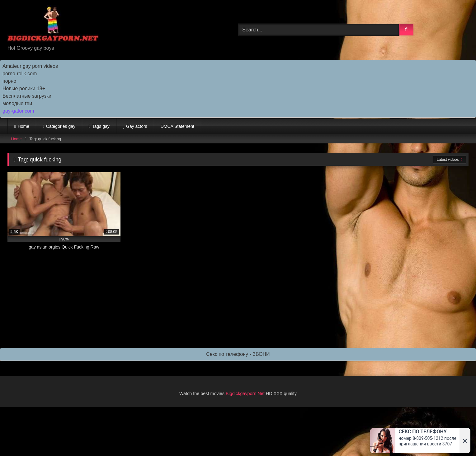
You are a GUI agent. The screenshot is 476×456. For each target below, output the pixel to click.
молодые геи (17, 103)
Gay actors (137, 126)
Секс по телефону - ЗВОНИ (238, 354)
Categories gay (61, 126)
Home (24, 126)
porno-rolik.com (20, 74)
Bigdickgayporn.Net (246, 393)
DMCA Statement (177, 126)
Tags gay (101, 126)
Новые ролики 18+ (24, 88)
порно (9, 81)
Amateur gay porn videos (30, 66)
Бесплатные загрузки (27, 96)
